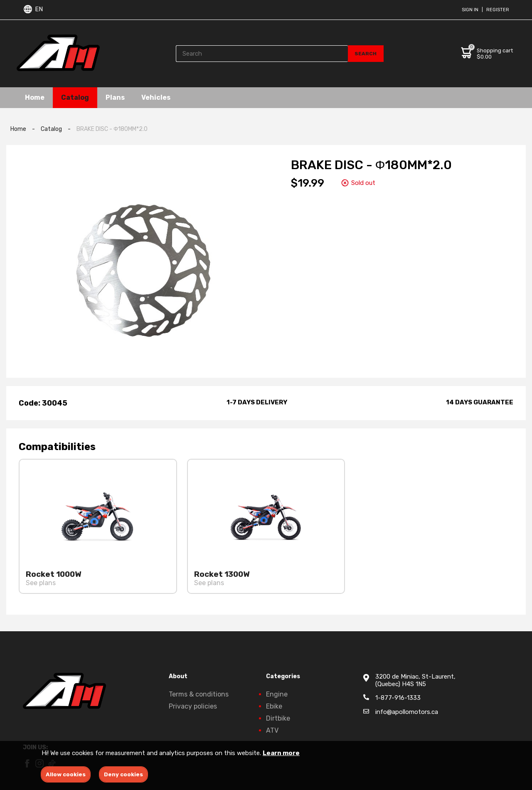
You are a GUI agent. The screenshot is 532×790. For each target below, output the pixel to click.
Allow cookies (66, 774)
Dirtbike (278, 718)
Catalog (75, 97)
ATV (272, 730)
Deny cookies (123, 774)
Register (498, 10)
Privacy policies (193, 706)
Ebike (274, 706)
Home (35, 97)
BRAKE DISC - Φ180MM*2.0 (112, 129)
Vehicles (156, 97)
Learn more (281, 753)
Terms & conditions (199, 694)
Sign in (470, 10)
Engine (277, 694)
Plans (115, 97)
